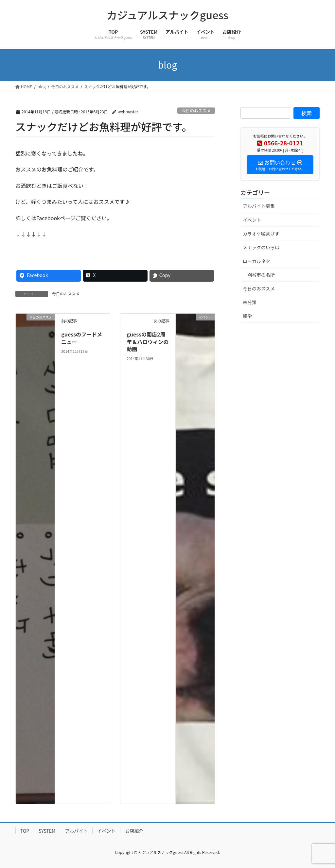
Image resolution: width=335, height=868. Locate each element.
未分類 (250, 302)
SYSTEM (47, 831)
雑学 (247, 316)
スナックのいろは (261, 247)
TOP (25, 831)
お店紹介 (134, 831)
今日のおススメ (196, 111)
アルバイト (76, 831)
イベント (252, 220)
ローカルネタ (256, 261)
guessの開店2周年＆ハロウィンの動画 (148, 342)
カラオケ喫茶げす (261, 234)
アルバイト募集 (259, 206)
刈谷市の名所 (261, 275)
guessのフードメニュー (82, 338)
